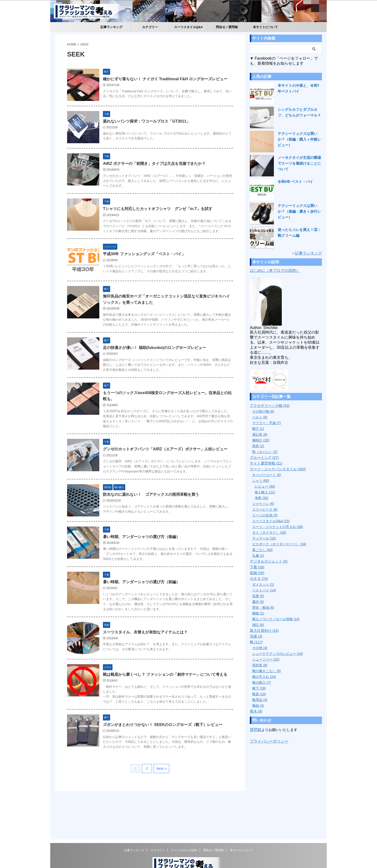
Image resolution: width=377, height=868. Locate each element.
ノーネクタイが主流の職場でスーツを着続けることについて (300, 163)
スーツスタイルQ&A (188, 27)
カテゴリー (150, 27)
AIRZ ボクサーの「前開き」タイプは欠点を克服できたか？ (158, 171)
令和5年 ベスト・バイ (294, 182)
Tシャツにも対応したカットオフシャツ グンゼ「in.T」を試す (161, 217)
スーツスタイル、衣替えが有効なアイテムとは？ (149, 657)
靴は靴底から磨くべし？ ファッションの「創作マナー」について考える (169, 703)
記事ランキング (111, 27)
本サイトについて (265, 27)
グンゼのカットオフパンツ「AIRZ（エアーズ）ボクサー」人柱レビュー (169, 468)
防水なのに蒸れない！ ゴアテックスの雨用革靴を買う (155, 514)
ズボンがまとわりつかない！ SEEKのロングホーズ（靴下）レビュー (166, 753)
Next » (161, 798)
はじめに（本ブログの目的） (275, 270)
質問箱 (255, 730)
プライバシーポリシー (268, 741)
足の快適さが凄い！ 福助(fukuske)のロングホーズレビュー (158, 365)
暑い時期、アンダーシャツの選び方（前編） (145, 607)
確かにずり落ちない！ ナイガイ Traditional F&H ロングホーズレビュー (169, 79)
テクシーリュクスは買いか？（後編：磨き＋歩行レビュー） (300, 211)
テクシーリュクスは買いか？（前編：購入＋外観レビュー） (300, 139)
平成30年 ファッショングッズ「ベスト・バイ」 (148, 268)
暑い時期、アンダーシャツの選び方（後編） (145, 561)
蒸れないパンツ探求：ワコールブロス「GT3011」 (150, 125)
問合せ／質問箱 (227, 27)
